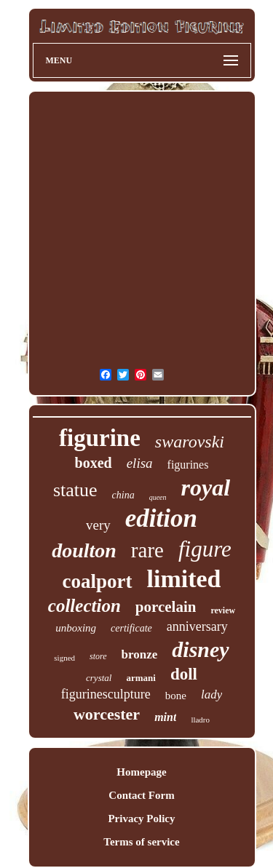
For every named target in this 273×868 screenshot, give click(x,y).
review (223, 610)
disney (200, 649)
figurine (100, 438)
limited (184, 579)
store (98, 656)
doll (184, 674)
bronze (140, 654)
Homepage (141, 772)
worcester (107, 714)
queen (158, 497)
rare (147, 550)
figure (205, 549)
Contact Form (141, 795)
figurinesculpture (106, 694)
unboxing (76, 628)
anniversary (197, 626)
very (98, 525)
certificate (131, 628)
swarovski (190, 442)
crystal (99, 678)
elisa (140, 463)
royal (206, 487)
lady (211, 694)
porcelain (166, 607)
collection (84, 606)
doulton (84, 550)
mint (165, 717)
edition (161, 518)
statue (75, 490)
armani (141, 678)
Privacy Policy (141, 819)
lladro (200, 720)
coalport (98, 581)
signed (64, 658)
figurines (188, 465)
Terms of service (141, 842)
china (123, 495)
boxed (94, 463)
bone (176, 696)
